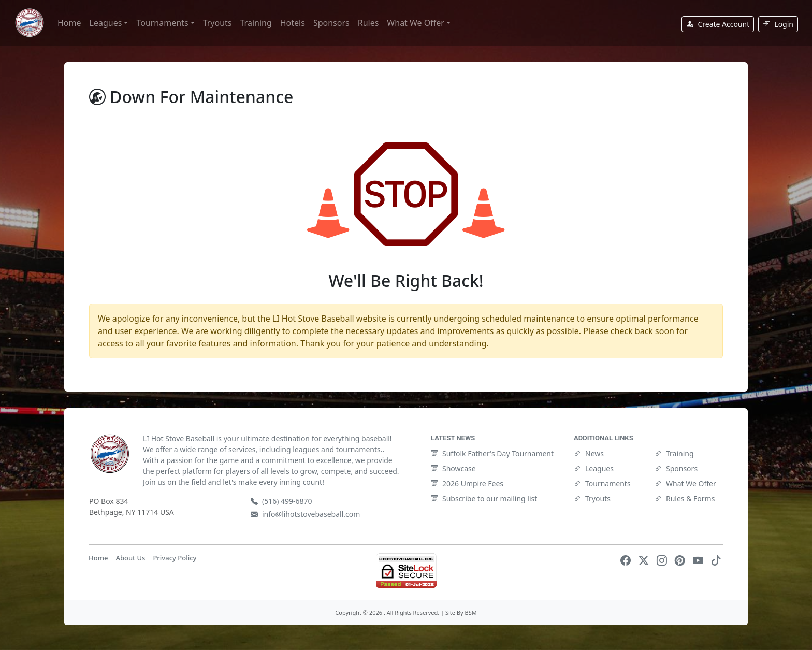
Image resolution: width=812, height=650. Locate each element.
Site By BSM (461, 612)
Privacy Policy (175, 558)
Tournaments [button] (162, 23)
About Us (130, 558)
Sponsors (331, 23)
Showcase (453, 468)
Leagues (594, 468)
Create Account (718, 24)
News (589, 453)
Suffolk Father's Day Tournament (492, 453)
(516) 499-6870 (281, 501)
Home (69, 23)
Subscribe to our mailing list (484, 499)
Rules (368, 23)
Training (256, 23)
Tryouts (218, 23)
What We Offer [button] (416, 23)
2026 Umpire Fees (467, 483)
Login (778, 24)
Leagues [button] (106, 23)
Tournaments (602, 483)
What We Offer (685, 483)
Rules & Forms (685, 499)
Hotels (293, 23)
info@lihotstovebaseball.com (305, 514)
